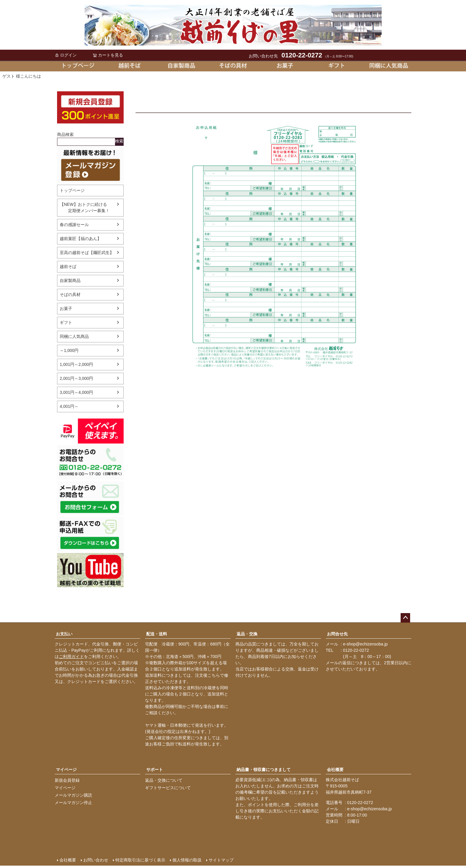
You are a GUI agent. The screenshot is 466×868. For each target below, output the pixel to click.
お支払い (64, 634)
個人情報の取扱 (187, 860)
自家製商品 (70, 281)
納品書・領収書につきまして (264, 770)
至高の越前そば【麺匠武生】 (87, 253)
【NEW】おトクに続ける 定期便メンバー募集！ (85, 207)
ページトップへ (405, 618)
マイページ (66, 770)
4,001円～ (69, 406)
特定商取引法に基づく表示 (140, 860)
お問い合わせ (96, 860)
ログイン (66, 55)
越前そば (68, 267)
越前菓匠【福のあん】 (81, 239)
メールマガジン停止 (73, 803)
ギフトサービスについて (168, 788)
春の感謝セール (74, 225)
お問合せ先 (337, 634)
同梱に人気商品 (74, 336)
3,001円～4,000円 (76, 392)
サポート (155, 770)
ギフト (66, 322)
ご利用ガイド (71, 657)
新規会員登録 (67, 780)
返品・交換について (164, 780)
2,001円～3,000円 (76, 378)
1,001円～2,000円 (76, 364)
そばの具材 (70, 294)
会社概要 (335, 770)
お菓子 (66, 308)
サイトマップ (221, 860)
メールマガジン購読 (73, 795)
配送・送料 (157, 634)
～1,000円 (69, 350)
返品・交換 (247, 634)
